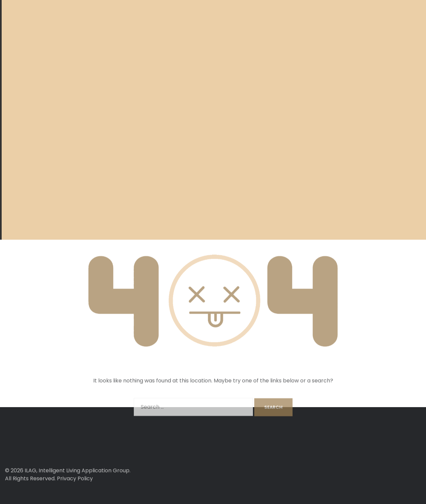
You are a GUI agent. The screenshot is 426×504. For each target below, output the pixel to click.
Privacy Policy (75, 489)
